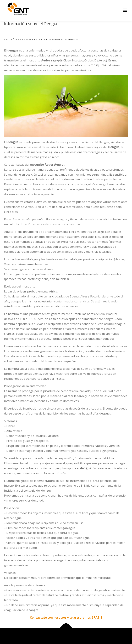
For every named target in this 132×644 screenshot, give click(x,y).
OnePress (78, 636)
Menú (125, 10)
